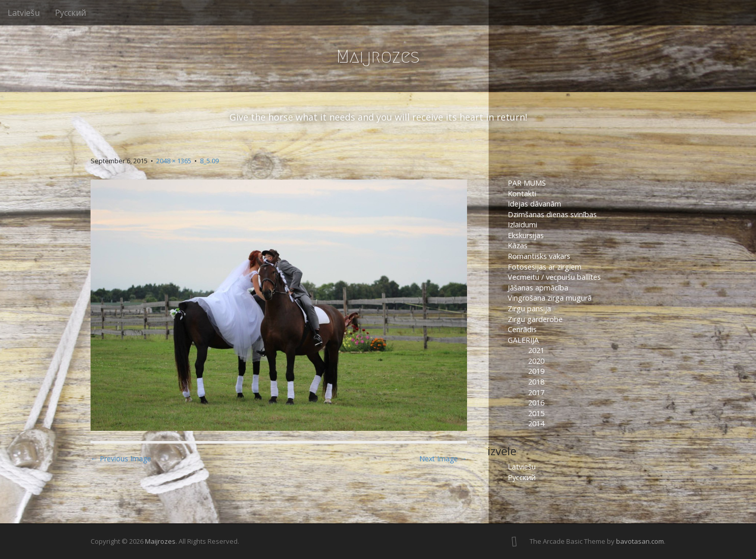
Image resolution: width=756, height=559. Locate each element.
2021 (536, 350)
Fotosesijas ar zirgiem (545, 267)
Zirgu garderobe (535, 319)
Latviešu (24, 13)
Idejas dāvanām (534, 204)
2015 (536, 413)
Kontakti (523, 194)
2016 (536, 403)
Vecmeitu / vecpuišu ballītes (554, 277)
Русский (70, 13)
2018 (536, 382)
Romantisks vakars (539, 256)
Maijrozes (378, 56)
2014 (536, 423)
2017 (536, 392)
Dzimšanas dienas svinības (552, 214)
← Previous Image (121, 459)
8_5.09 (209, 161)
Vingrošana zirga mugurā (550, 298)
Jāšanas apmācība (538, 288)
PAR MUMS (527, 183)
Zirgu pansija (529, 308)
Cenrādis (522, 329)
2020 (536, 361)
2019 (536, 371)
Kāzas (518, 245)
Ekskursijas (526, 235)
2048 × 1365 (174, 161)
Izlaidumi (522, 225)
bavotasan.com (640, 541)
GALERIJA (523, 340)
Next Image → (443, 459)
